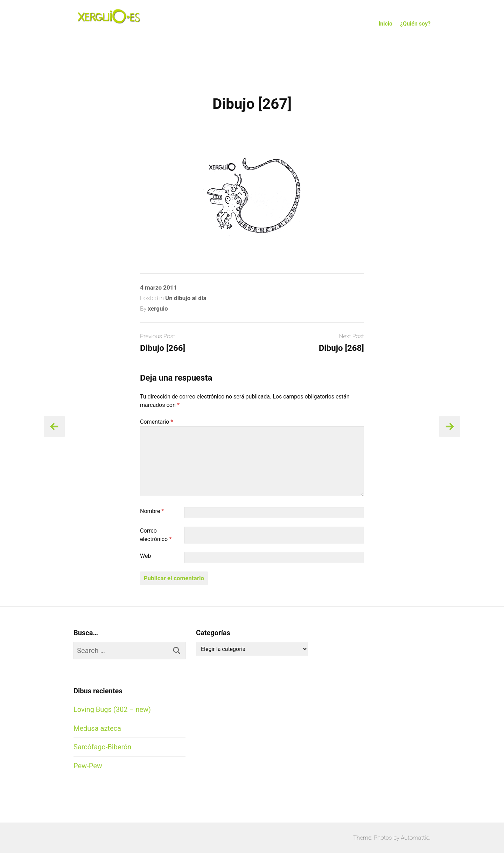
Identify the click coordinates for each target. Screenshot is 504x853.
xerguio (158, 308)
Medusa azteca (97, 728)
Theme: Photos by (377, 838)
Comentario (157, 422)
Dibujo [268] (341, 348)
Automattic (415, 838)
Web (145, 556)
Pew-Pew (88, 766)
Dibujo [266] (163, 348)
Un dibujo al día (186, 298)
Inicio (386, 24)
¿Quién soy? (415, 24)
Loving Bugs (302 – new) (112, 709)
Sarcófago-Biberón (102, 747)
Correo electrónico (156, 535)
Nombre (152, 511)
